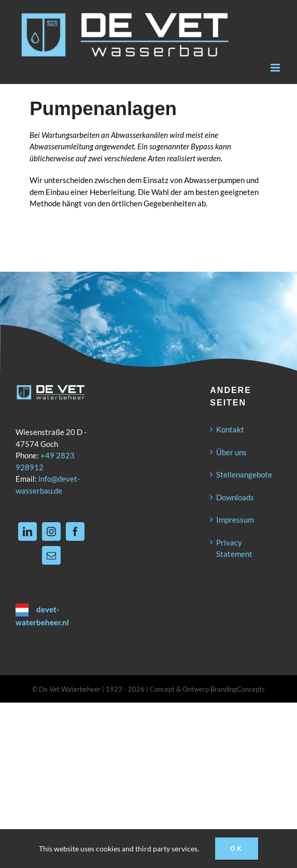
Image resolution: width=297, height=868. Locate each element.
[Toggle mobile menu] (276, 68)
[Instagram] (51, 531)
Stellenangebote (244, 474)
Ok (237, 849)
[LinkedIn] (27, 531)
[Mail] (51, 555)
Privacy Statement (234, 548)
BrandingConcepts (238, 689)
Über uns (231, 452)
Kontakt (230, 429)
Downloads (235, 497)
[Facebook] (75, 531)
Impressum (235, 520)
